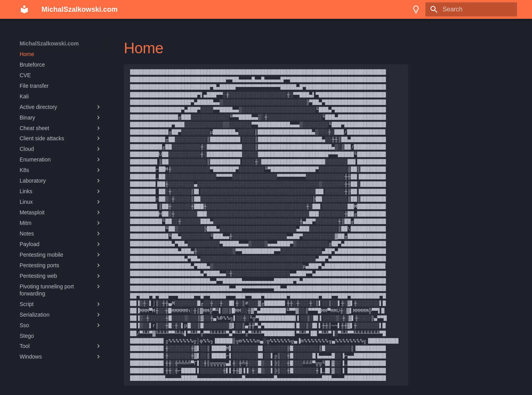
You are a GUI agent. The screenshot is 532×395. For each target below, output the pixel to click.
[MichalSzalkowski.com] (24, 9)
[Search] (471, 9)
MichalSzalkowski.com (49, 43)
